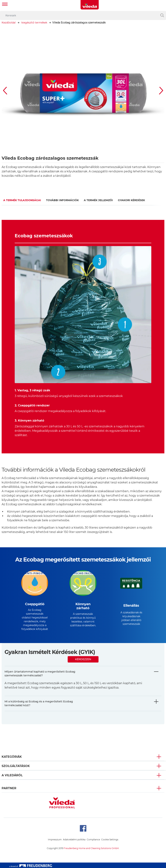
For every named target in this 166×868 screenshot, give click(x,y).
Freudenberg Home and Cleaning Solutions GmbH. (92, 848)
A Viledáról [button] (12, 775)
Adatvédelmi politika (74, 840)
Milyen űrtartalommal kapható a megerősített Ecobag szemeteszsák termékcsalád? (40, 674)
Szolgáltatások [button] (16, 766)
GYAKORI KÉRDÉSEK (131, 200)
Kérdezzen (83, 659)
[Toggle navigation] (5, 5)
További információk (62, 200)
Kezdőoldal (9, 23)
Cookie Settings (110, 840)
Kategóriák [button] (12, 757)
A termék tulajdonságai (22, 200)
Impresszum (55, 840)
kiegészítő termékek (34, 23)
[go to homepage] (90, 5)
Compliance (93, 840)
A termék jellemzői (98, 200)
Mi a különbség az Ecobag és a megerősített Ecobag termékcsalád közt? (39, 703)
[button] (5, 91)
